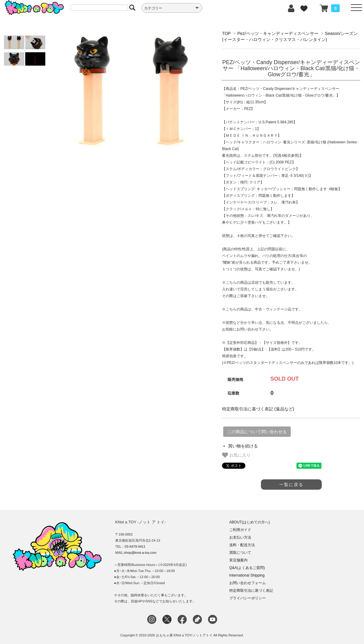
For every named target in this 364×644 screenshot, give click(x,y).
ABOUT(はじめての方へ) (250, 522)
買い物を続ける (243, 446)
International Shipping (247, 575)
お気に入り (236, 455)
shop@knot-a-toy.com (140, 553)
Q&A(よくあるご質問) (247, 568)
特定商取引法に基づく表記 (251, 591)
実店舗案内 (238, 560)
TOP (226, 33)
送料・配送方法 (242, 545)
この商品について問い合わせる (257, 432)
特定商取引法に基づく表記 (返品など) (258, 409)
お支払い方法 (240, 537)
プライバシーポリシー (248, 598)
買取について (240, 553)
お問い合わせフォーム (248, 583)
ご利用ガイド (240, 530)
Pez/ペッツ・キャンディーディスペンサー (278, 33)
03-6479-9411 (135, 546)
